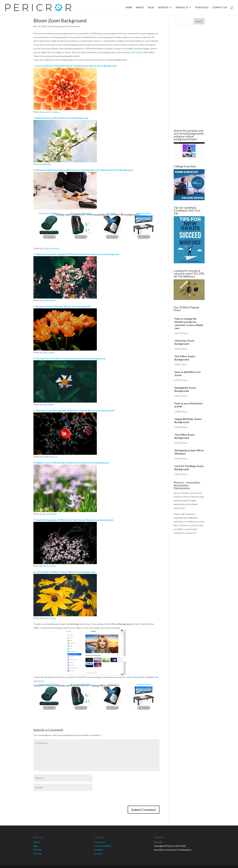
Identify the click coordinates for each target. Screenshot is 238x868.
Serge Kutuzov (50, 457)
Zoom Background (57, 26)
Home (129, 8)
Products (182, 8)
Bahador (47, 164)
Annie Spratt (49, 300)
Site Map (158, 842)
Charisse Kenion (51, 248)
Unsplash (138, 52)
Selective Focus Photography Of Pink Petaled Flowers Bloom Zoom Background (77, 254)
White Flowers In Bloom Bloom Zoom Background (62, 118)
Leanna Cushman (51, 112)
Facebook (98, 850)
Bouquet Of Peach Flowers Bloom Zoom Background (63, 306)
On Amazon (49, 237)
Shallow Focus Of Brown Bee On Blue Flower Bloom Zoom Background (72, 463)
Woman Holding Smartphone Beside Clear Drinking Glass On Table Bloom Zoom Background (84, 170)
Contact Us (220, 8)
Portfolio (202, 8)
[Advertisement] (14, 77)
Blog (151, 8)
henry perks (49, 352)
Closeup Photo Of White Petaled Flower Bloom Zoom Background (71, 358)
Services (163, 8)
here (42, 681)
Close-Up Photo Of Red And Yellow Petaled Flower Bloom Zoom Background (76, 66)
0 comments (74, 26)
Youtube (98, 853)
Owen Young (49, 618)
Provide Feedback (102, 846)
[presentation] (58, 799)
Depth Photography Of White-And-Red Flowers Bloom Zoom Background (74, 520)
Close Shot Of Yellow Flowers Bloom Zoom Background (66, 572)
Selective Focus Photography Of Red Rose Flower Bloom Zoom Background (75, 410)
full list (102, 60)
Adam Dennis (50, 566)
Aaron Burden (50, 514)
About (140, 8)
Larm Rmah (48, 404)
